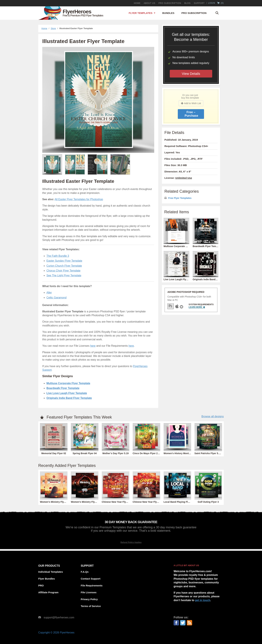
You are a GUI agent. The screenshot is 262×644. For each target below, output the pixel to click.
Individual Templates (51, 572)
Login (212, 3)
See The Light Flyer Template (64, 275)
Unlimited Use (184, 178)
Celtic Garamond (56, 298)
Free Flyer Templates (180, 198)
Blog (187, 3)
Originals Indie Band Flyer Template (69, 398)
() (220, 3)
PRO (41, 585)
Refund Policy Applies (131, 542)
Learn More (197, 307)
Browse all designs (213, 416)
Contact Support (91, 579)
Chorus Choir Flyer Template (63, 271)
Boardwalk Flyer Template (63, 388)
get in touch (203, 600)
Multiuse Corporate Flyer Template (68, 383)
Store (53, 28)
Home (137, 3)
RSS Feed (189, 623)
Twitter (183, 623)
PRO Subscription (170, 3)
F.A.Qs (85, 572)
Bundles (168, 13)
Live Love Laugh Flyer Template (67, 393)
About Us (149, 3)
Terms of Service (91, 606)
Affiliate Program (48, 592)
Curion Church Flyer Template (64, 266)
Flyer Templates (141, 13)
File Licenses (89, 592)
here (93, 346)
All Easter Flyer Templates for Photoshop (79, 199)
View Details (191, 74)
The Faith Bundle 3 (58, 256)
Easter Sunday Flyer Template (64, 261)
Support (199, 3)
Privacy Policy (89, 599)
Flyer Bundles (47, 579)
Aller (49, 293)
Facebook (176, 623)
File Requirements (92, 585)
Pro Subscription (194, 13)
